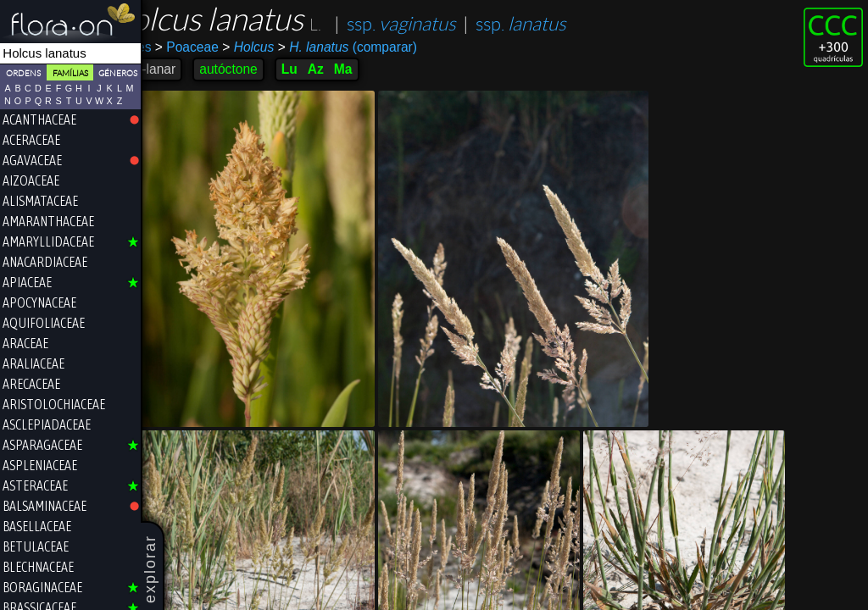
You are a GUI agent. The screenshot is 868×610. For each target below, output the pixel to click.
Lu (328, 69)
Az (354, 69)
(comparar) (386, 47)
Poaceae (225, 47)
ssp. (440, 24)
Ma (381, 69)
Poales (170, 47)
